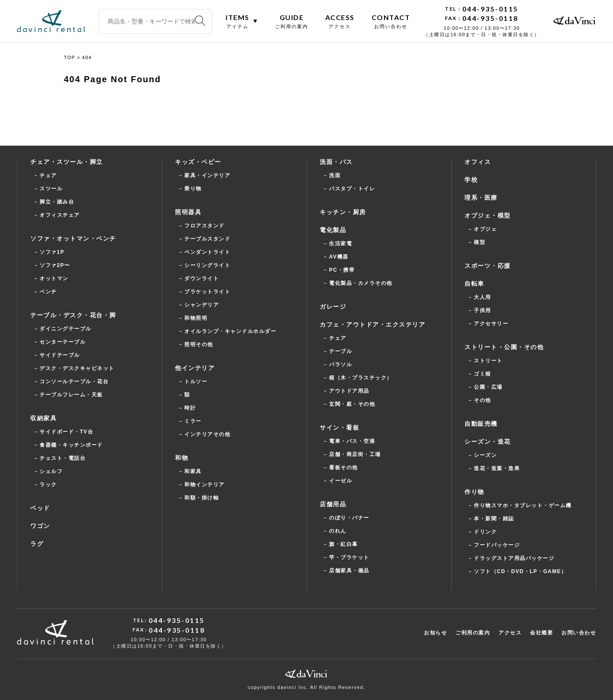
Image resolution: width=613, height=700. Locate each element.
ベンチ (48, 292)
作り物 (474, 492)
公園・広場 (488, 387)
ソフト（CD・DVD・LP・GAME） (520, 571)
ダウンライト (202, 278)
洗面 (335, 175)
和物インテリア (205, 485)
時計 (190, 408)
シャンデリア (202, 305)
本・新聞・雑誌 (494, 519)
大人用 (483, 297)
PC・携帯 (342, 270)
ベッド (40, 508)
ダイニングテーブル (66, 329)
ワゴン (40, 526)
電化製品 (333, 230)
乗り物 (193, 189)
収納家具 (43, 418)
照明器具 (188, 212)
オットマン (54, 278)
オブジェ (485, 229)
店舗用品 (333, 504)
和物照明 (196, 318)
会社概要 (541, 633)
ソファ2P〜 (55, 265)
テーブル (341, 351)
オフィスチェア (60, 215)
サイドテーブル (60, 355)
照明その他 (199, 344)
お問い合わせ (579, 633)
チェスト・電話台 (63, 458)
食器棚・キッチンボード (71, 445)
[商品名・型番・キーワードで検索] (155, 21)
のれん (338, 531)
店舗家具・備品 (349, 571)
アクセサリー (491, 324)
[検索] (200, 21)
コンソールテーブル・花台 (74, 382)
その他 (483, 400)
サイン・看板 (339, 427)
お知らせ (435, 633)
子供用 (483, 310)
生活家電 (341, 244)
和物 (182, 458)
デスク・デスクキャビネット (77, 368)
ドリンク (485, 532)
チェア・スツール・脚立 (67, 162)
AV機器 (339, 257)
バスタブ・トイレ (352, 189)
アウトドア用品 (349, 391)
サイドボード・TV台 (66, 432)
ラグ (37, 544)
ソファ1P (52, 252)
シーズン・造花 (488, 442)
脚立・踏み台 (57, 202)
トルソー (196, 382)
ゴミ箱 (483, 374)
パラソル (341, 364)
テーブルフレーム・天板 (71, 395)
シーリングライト (207, 265)
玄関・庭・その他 (352, 404)
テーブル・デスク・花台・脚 (73, 315)
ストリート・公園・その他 (504, 347)
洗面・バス (336, 162)
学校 (471, 180)
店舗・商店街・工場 (355, 454)
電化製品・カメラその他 (361, 283)
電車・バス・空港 (352, 441)
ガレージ (333, 307)
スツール (51, 189)
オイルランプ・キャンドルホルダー (230, 331)
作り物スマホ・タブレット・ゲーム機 (523, 505)
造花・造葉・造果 (497, 468)
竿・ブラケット (349, 557)
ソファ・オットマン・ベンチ (73, 238)
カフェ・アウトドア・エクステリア (372, 324)
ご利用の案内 (473, 633)
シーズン (485, 455)
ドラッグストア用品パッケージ (514, 558)
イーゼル (341, 481)
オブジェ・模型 (488, 215)
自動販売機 (481, 424)
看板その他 (344, 468)
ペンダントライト (207, 252)
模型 (480, 242)
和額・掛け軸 (202, 498)
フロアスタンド (205, 226)
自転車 (474, 284)
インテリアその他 (207, 434)
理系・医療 (481, 198)
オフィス (478, 162)
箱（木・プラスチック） (361, 378)
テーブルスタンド (207, 239)
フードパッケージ (497, 545)
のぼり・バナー (349, 518)
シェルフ (51, 471)
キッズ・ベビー (198, 162)
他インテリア (195, 368)
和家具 (193, 471)
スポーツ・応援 (488, 266)
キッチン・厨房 (343, 212)
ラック (48, 485)
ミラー (193, 421)
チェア (48, 175)
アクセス (510, 633)
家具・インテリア (207, 175)
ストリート (488, 361)
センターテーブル (63, 342)
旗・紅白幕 (344, 544)
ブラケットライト (207, 292)
